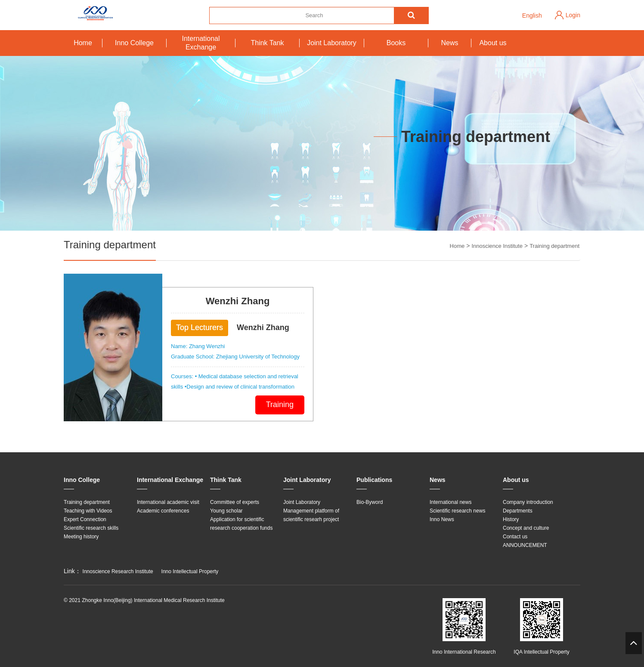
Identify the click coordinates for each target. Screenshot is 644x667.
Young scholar (226, 511)
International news (450, 502)
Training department (554, 246)
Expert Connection (85, 519)
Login (573, 15)
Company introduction (528, 502)
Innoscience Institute (497, 246)
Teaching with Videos (88, 511)
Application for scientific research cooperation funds (241, 524)
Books (396, 43)
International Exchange (201, 43)
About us (493, 43)
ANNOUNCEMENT (525, 545)
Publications (374, 480)
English (532, 15)
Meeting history (81, 537)
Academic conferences (163, 511)
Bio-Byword (370, 502)
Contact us (515, 537)
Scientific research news (457, 511)
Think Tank (267, 43)
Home (83, 43)
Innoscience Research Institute (118, 571)
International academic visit (168, 502)
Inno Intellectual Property (190, 571)
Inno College (134, 43)
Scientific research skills (91, 528)
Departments (518, 511)
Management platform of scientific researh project (311, 515)
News (449, 43)
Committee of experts (235, 502)
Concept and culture (526, 528)
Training (280, 405)
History (511, 519)
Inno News (442, 519)
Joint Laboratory (332, 43)
